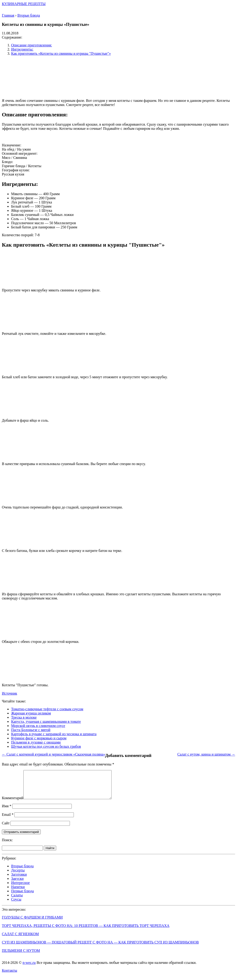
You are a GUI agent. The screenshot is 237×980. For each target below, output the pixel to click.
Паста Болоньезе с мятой (31, 730)
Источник (9, 693)
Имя (7, 812)
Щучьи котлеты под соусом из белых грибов (46, 746)
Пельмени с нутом (21, 956)
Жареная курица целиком (31, 713)
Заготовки (19, 880)
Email (8, 820)
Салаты (17, 901)
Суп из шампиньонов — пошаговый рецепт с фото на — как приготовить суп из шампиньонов (100, 948)
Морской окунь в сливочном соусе (38, 726)
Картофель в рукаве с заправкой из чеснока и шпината (54, 734)
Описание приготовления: (32, 45)
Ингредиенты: (22, 49)
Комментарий (13, 803)
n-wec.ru (29, 968)
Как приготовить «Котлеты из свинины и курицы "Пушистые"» (61, 53)
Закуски (17, 884)
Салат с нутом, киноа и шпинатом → (206, 754)
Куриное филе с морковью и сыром (39, 738)
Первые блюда (22, 897)
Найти (50, 854)
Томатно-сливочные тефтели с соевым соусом (47, 709)
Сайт (6, 829)
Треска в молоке (24, 717)
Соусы (16, 905)
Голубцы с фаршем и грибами (32, 923)
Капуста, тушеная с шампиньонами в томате (46, 721)
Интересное (20, 888)
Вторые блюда (22, 872)
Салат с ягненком (20, 939)
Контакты (9, 976)
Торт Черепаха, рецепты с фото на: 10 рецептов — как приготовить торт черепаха (86, 931)
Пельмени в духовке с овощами (36, 742)
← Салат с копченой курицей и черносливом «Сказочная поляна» (53, 754)
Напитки (18, 892)
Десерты (18, 876)
